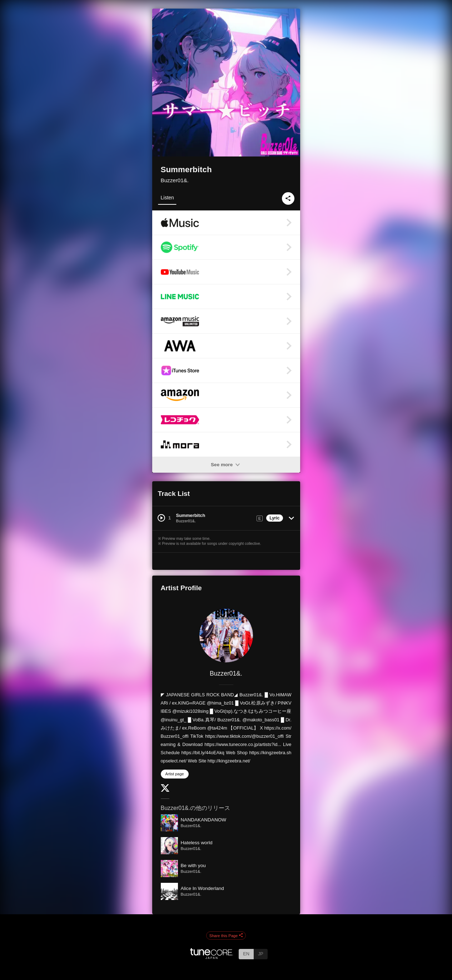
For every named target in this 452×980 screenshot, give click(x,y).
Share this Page (226, 936)
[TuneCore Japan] (212, 957)
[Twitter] (165, 790)
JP (261, 954)
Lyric (274, 518)
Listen (167, 198)
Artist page (175, 774)
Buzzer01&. (175, 180)
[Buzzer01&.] (226, 636)
